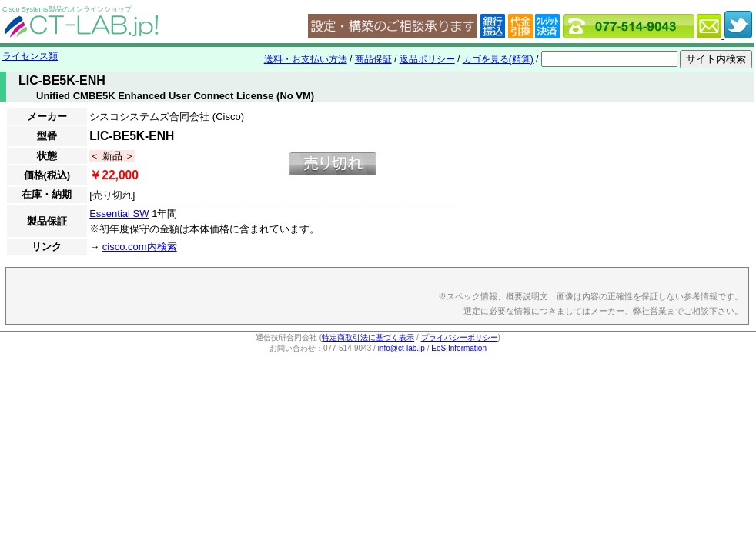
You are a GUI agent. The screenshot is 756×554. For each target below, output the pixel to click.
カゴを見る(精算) (498, 59)
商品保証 (373, 59)
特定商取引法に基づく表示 (368, 337)
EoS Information (459, 348)
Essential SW (119, 214)
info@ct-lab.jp (401, 348)
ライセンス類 (30, 56)
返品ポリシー (427, 59)
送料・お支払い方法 (306, 59)
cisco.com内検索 (140, 247)
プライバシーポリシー (460, 337)
